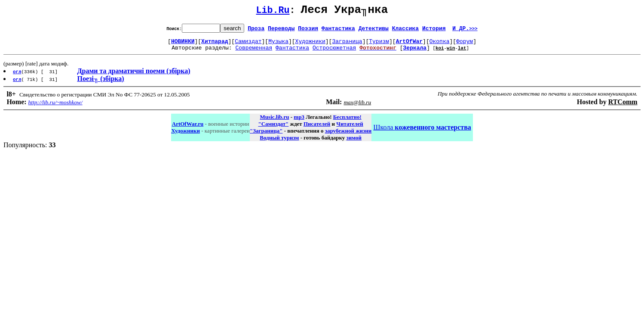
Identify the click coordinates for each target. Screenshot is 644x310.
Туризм (379, 45)
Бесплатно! (347, 122)
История (434, 31)
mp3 (299, 122)
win (451, 53)
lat (462, 53)
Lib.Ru (273, 12)
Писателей (317, 129)
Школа (422, 132)
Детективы (374, 31)
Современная (254, 53)
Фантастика (338, 31)
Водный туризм (279, 143)
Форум (465, 45)
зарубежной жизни (348, 136)
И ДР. (465, 31)
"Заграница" (266, 136)
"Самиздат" (273, 129)
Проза (256, 31)
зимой (354, 143)
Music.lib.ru (275, 122)
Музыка (278, 45)
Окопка (440, 45)
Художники (310, 45)
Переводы (281, 31)
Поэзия (308, 31)
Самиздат (248, 45)
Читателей (350, 129)
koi (440, 53)
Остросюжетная (334, 53)
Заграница (347, 45)
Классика (405, 31)
